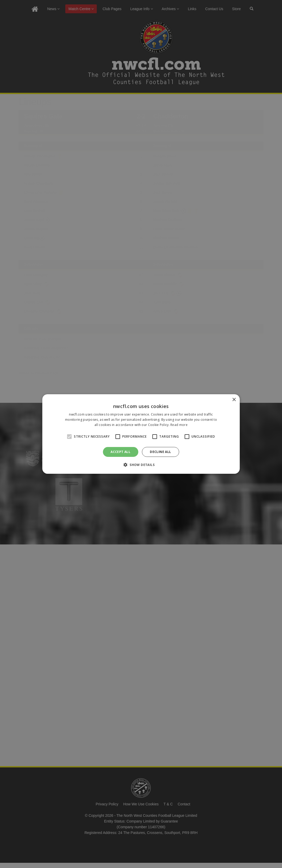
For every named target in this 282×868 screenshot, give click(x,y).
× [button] (234, 400)
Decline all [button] (160, 452)
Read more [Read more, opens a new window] (179, 425)
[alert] (141, 434)
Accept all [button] (120, 452)
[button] (141, 465)
